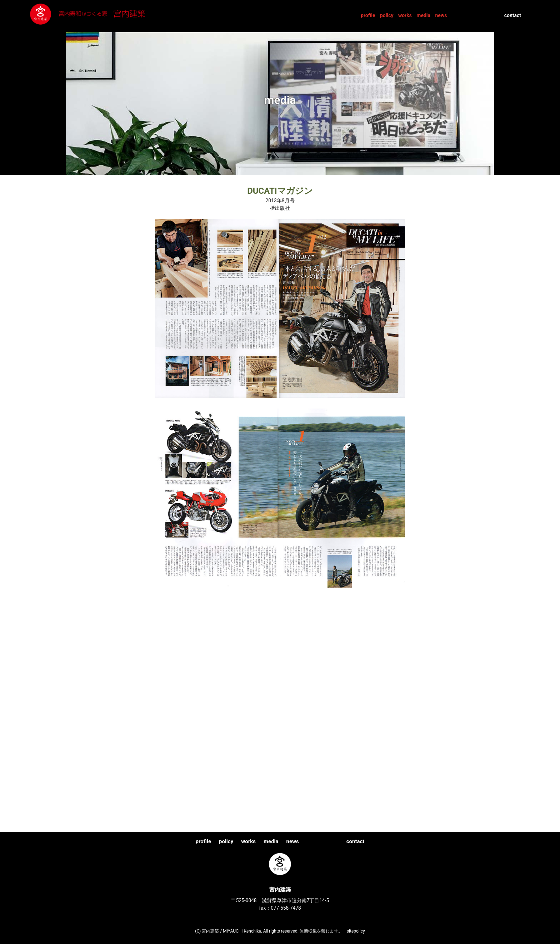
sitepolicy (356, 931)
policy (387, 15)
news (441, 15)
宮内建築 (102, 16)
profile (368, 15)
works (405, 15)
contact (513, 15)
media (423, 15)
